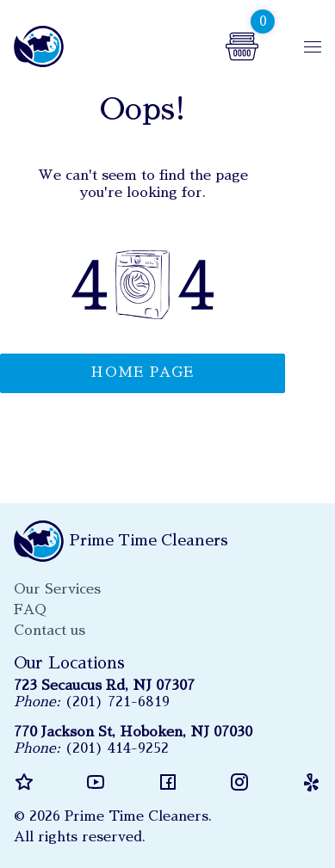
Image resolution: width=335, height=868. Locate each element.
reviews (24, 782)
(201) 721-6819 (117, 702)
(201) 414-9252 (117, 748)
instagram (239, 782)
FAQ (30, 610)
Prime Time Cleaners (41, 46)
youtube (96, 782)
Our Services (57, 589)
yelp (311, 782)
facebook (168, 782)
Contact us (50, 631)
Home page (143, 372)
